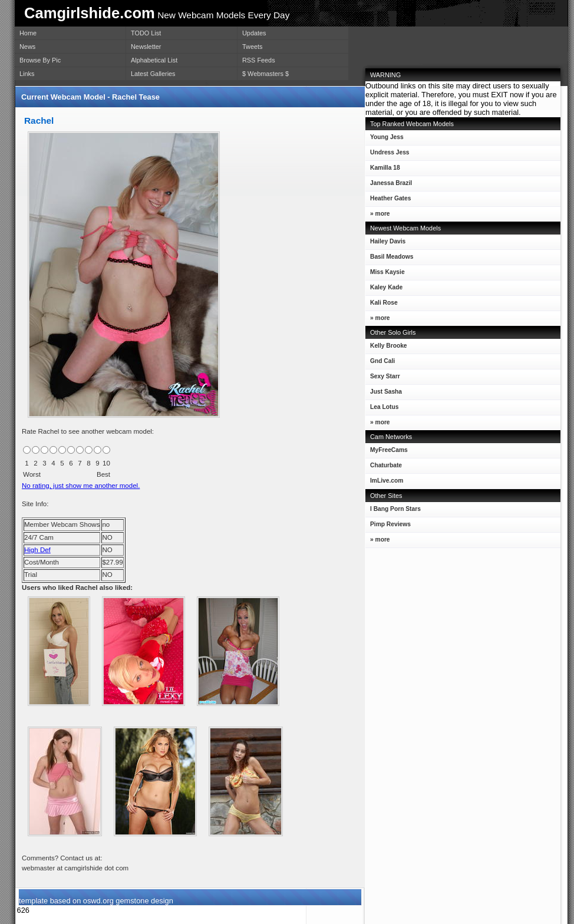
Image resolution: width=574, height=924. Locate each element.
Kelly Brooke (386, 348)
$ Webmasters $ (265, 74)
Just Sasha (384, 394)
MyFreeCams (389, 450)
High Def (37, 550)
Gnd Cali (380, 363)
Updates (254, 33)
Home (28, 33)
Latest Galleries (153, 74)
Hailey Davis (385, 244)
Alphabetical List (154, 60)
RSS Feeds (259, 60)
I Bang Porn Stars (395, 509)
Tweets (252, 47)
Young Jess (385, 139)
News (27, 47)
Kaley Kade (384, 290)
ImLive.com (387, 481)
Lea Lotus (382, 409)
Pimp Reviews (390, 524)
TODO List (146, 33)
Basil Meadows (389, 259)
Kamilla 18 (383, 170)
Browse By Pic (40, 60)
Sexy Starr (383, 379)
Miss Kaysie (385, 274)
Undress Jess (387, 155)
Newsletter (146, 47)
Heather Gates (388, 201)
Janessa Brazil (389, 185)
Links (27, 74)
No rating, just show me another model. (81, 486)
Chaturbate (386, 465)
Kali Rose (382, 305)
